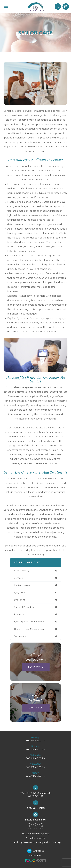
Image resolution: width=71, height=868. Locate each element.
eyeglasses (20, 592)
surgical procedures (25, 607)
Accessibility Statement (22, 842)
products (19, 614)
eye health (20, 600)
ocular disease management (29, 629)
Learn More (35, 667)
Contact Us (36, 708)
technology (20, 636)
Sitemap (56, 842)
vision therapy (22, 571)
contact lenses (22, 585)
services (18, 578)
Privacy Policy (43, 842)
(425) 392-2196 (35, 808)
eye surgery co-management (30, 622)
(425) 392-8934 (35, 820)
